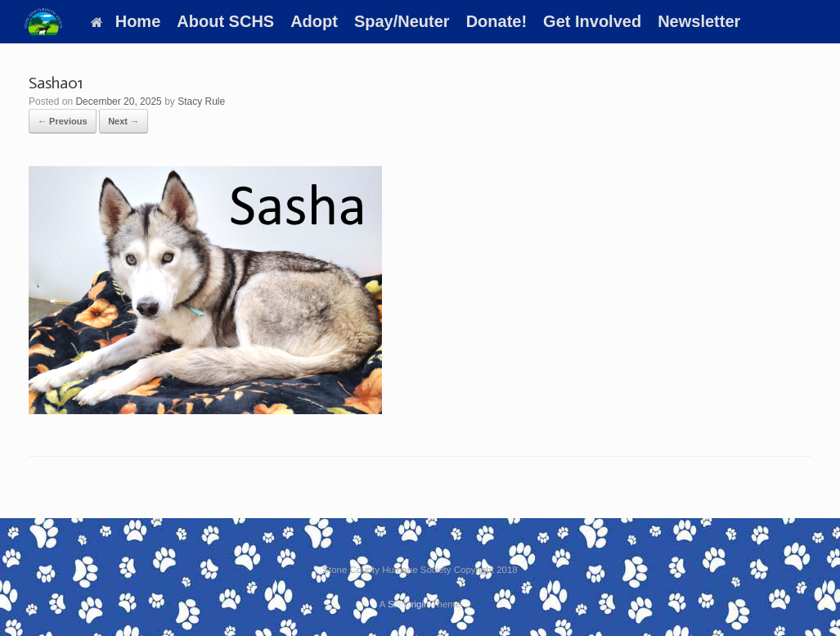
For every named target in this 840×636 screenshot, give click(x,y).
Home (126, 21)
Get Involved (592, 21)
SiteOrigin (409, 604)
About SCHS (225, 21)
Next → (124, 121)
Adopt (314, 21)
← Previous (63, 121)
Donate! (496, 21)
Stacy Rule (201, 101)
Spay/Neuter (402, 21)
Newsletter (699, 21)
